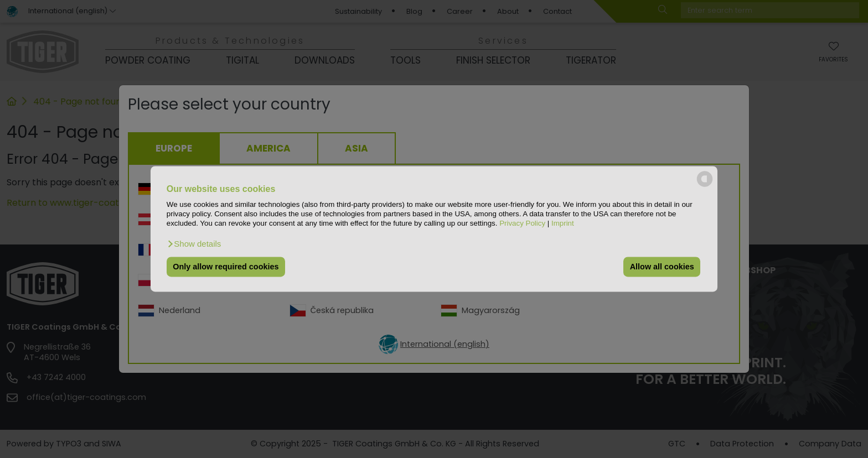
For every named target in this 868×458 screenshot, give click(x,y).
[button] (194, 244)
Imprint (563, 224)
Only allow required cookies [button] (226, 267)
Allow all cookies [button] (662, 267)
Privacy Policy (522, 224)
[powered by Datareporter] (705, 186)
